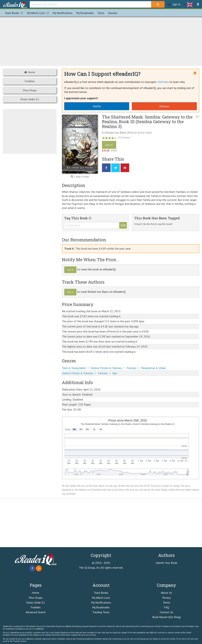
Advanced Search (36, 612)
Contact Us (166, 612)
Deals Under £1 (30, 99)
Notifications (63, 13)
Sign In (174, 4)
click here (190, 639)
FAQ (166, 607)
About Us (166, 593)
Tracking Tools (101, 612)
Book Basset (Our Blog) (166, 617)
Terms (166, 602)
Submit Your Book (166, 563)
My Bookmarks (101, 607)
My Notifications (101, 602)
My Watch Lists (39, 13)
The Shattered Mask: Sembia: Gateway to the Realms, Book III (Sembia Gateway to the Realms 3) (147, 122)
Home (30, 72)
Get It (109, 145)
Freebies (30, 81)
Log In (70, 270)
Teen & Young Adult (74, 368)
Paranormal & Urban (153, 368)
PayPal (97, 106)
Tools (101, 13)
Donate (113, 13)
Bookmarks (85, 13)
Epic (115, 373)
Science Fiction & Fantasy (106, 368)
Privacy (166, 598)
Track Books (15, 13)
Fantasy (132, 368)
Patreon (164, 106)
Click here (163, 82)
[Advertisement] (101, 41)
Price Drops (30, 90)
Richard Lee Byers (116, 132)
